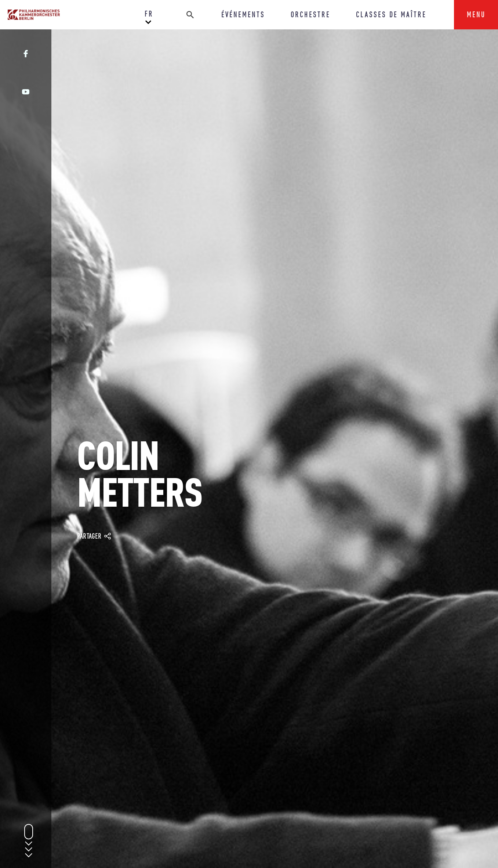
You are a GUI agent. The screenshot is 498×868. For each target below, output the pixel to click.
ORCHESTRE (310, 15)
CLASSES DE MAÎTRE (391, 15)
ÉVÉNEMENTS (243, 15)
